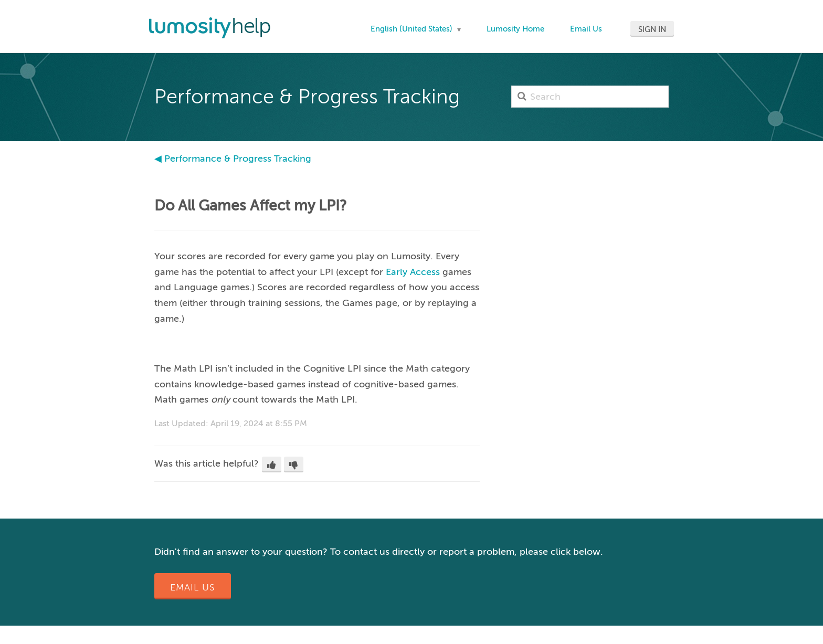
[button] (272, 464)
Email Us (586, 29)
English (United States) (413, 29)
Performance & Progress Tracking (238, 159)
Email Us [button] (193, 587)
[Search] (590, 97)
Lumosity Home (515, 29)
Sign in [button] (652, 29)
